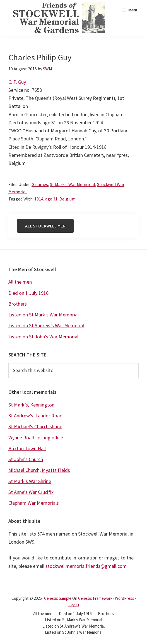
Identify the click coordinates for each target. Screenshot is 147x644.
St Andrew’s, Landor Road (35, 416)
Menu (133, 10)
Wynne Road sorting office (36, 438)
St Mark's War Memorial (73, 184)
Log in (74, 604)
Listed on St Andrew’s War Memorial (46, 325)
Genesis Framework (95, 598)
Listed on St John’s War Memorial (43, 337)
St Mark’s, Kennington (31, 405)
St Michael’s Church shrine (35, 426)
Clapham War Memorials (34, 503)
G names (40, 184)
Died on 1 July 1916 (28, 293)
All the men (20, 282)
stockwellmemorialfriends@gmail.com (86, 566)
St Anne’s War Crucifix (31, 492)
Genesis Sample (58, 598)
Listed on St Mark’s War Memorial (44, 315)
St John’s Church (26, 459)
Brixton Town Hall (27, 448)
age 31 (51, 199)
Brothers (18, 304)
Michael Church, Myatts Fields (39, 470)
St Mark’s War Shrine (30, 481)
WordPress (125, 598)
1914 (39, 199)
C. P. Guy (17, 82)
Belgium (68, 199)
